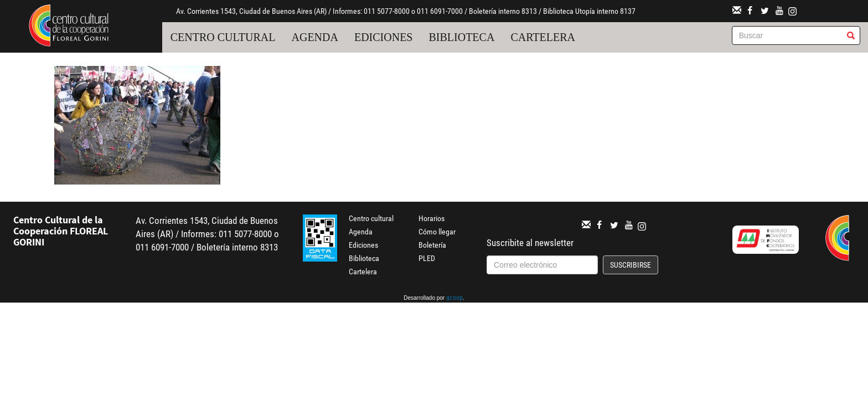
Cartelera (543, 37)
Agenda (315, 37)
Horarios (432, 218)
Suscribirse (631, 265)
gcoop (454, 299)
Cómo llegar (437, 232)
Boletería (432, 245)
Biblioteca (461, 37)
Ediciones (384, 37)
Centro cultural (223, 37)
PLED (427, 258)
